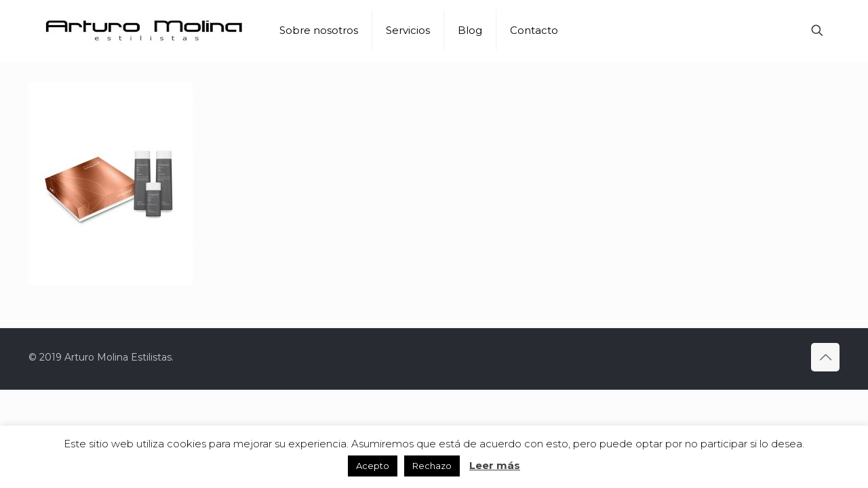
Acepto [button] (373, 466)
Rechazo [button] (432, 466)
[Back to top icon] (825, 357)
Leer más (495, 465)
